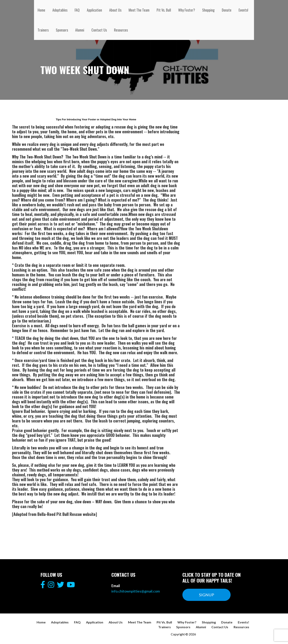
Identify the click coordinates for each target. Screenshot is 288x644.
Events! (243, 10)
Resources (121, 30)
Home (41, 10)
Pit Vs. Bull (164, 10)
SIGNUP (207, 595)
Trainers (43, 30)
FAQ (77, 10)
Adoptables (60, 10)
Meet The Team (139, 10)
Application (94, 10)
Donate (227, 10)
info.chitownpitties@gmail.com (136, 591)
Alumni (80, 30)
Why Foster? (187, 10)
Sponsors (62, 30)
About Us (115, 10)
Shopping (208, 10)
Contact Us (99, 30)
